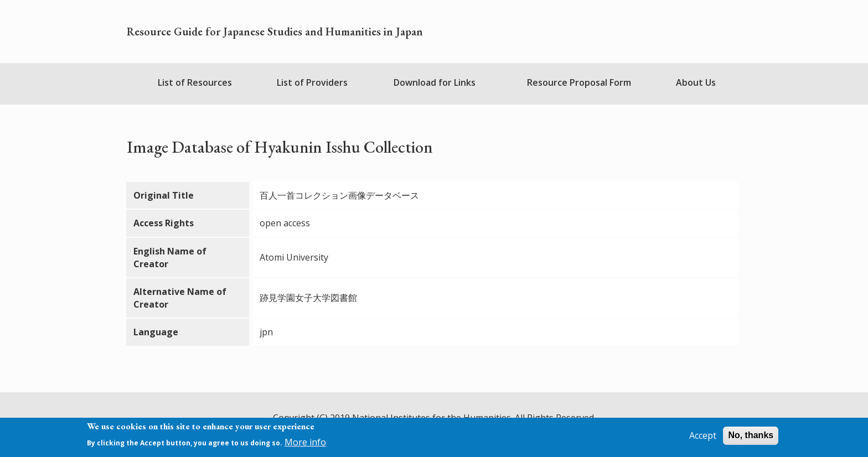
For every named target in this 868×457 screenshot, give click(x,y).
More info (305, 442)
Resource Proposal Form (579, 82)
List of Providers (312, 82)
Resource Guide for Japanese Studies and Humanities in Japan (275, 32)
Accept (703, 436)
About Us (696, 82)
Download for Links (435, 82)
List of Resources (195, 82)
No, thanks (751, 436)
